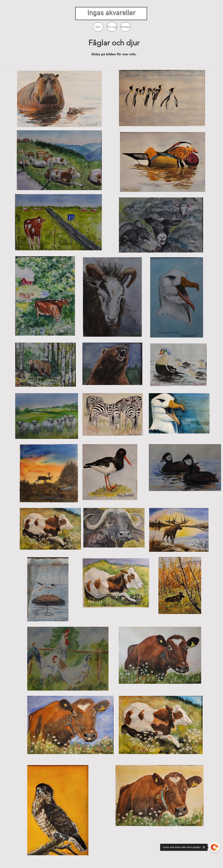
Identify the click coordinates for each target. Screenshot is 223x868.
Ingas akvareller (112, 13)
